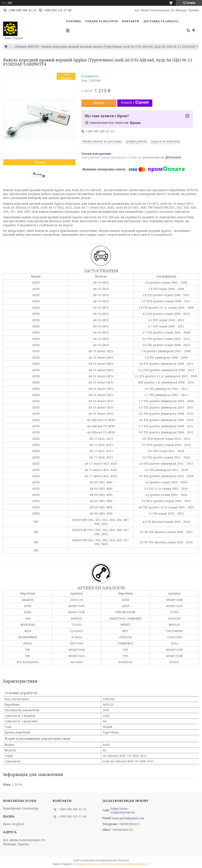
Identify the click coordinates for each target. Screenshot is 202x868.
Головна (73, 21)
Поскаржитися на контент (91, 864)
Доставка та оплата (161, 21)
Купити (99, 103)
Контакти (130, 21)
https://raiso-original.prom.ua (123, 810)
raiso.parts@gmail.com (128, 818)
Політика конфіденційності (130, 864)
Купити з (135, 102)
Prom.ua (124, 860)
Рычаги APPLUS (27, 47)
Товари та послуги (101, 21)
